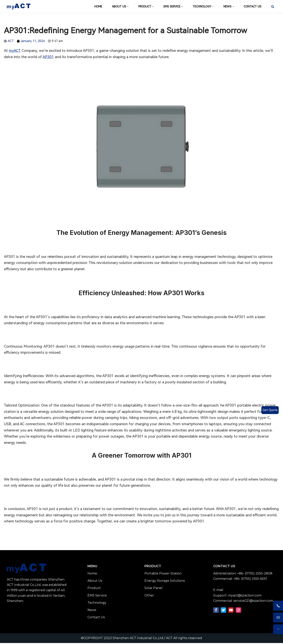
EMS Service (97, 596)
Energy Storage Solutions (165, 582)
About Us (95, 582)
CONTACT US (253, 6)
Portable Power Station (163, 574)
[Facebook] (216, 611)
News (92, 611)
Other (149, 596)
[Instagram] (238, 611)
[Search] (273, 7)
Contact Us (96, 618)
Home (92, 574)
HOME (98, 6)
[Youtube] (231, 611)
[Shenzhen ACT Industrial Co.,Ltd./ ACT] (19, 6)
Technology (97, 604)
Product (94, 589)
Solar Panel (153, 589)
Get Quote (270, 410)
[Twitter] (223, 611)
